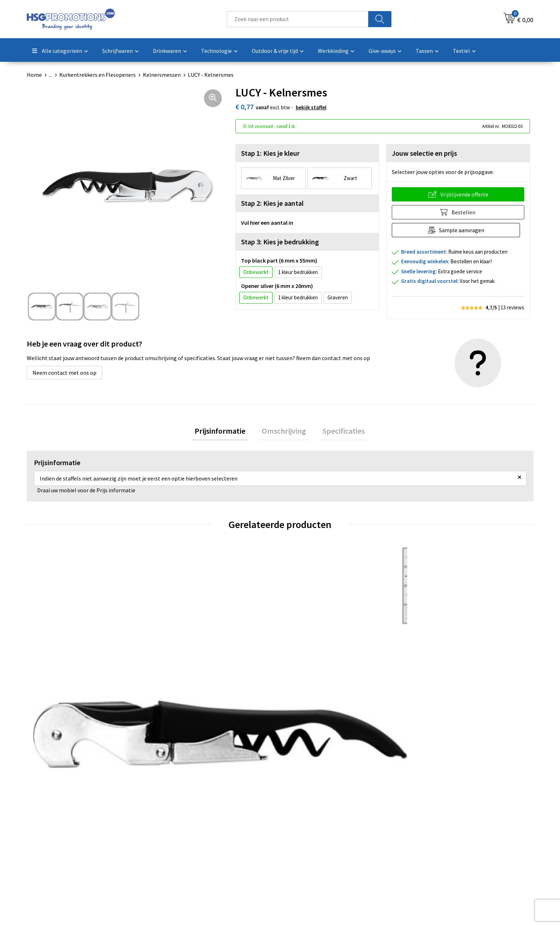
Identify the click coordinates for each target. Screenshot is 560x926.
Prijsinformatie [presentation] (226, 432)
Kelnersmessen (162, 75)
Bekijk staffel (311, 107)
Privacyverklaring (436, 837)
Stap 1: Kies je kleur (270, 153)
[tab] (226, 432)
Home (34, 75)
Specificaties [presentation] (338, 432)
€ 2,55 (303, 689)
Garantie (300, 837)
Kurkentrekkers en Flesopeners (97, 75)
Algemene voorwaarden (444, 816)
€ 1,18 (177, 689)
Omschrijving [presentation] (284, 432)
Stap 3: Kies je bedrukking (280, 242)
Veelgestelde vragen (188, 826)
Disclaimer (428, 848)
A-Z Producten (181, 837)
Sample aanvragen (464, 230)
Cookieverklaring (436, 826)
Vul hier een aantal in (267, 223)
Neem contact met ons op (64, 373)
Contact (299, 816)
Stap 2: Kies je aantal (272, 203)
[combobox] (297, 19)
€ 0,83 (50, 689)
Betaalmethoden (310, 826)
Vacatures (301, 848)
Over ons (174, 816)
